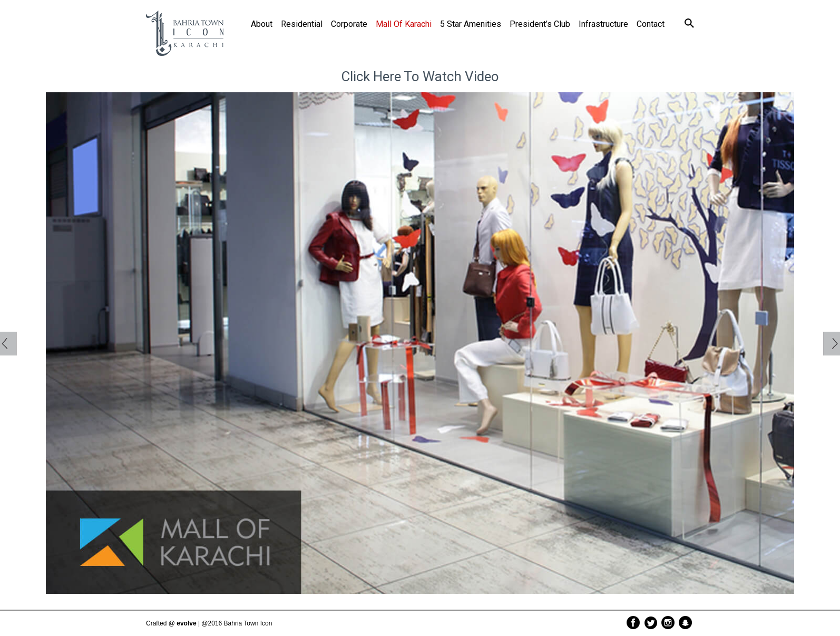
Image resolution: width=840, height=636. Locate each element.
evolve (186, 623)
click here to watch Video (420, 76)
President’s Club (540, 24)
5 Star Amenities (471, 24)
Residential (302, 24)
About (262, 24)
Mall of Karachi (404, 24)
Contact (651, 24)
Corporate (349, 24)
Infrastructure (603, 24)
